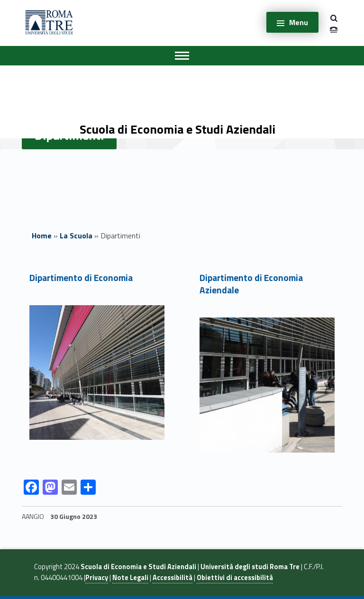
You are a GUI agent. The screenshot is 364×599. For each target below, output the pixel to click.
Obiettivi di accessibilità (235, 578)
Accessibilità (173, 578)
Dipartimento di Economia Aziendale (251, 284)
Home (42, 236)
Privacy (97, 578)
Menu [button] (299, 22)
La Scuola (76, 236)
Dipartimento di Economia (81, 277)
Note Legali (130, 578)
